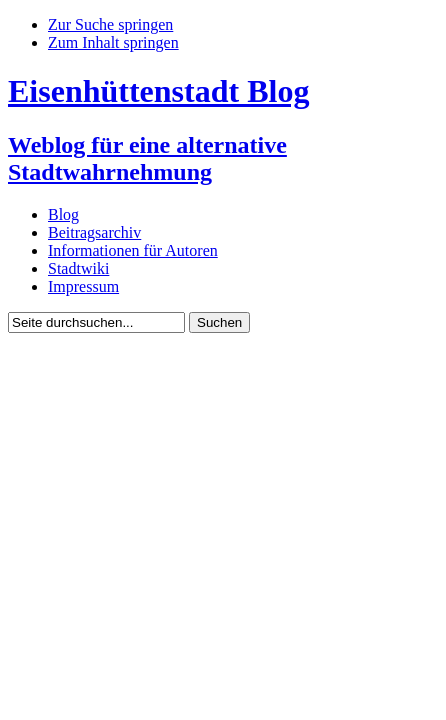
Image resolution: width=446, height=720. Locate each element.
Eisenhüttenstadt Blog (158, 91)
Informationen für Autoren (133, 250)
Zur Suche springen (110, 24)
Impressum (83, 286)
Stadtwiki (78, 268)
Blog (63, 214)
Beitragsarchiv (94, 232)
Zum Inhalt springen (113, 42)
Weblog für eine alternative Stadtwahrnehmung (147, 158)
